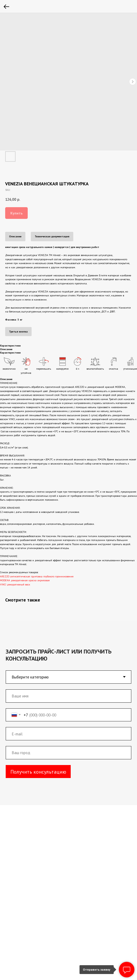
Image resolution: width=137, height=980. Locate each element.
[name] (66, 694)
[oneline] (66, 749)
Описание (15, 236)
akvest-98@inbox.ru (48, 866)
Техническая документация (52, 236)
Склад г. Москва (44, 927)
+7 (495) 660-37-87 (46, 837)
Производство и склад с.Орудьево (62, 921)
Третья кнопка (18, 332)
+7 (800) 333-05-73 (46, 847)
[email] (66, 731)
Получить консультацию (37, 767)
